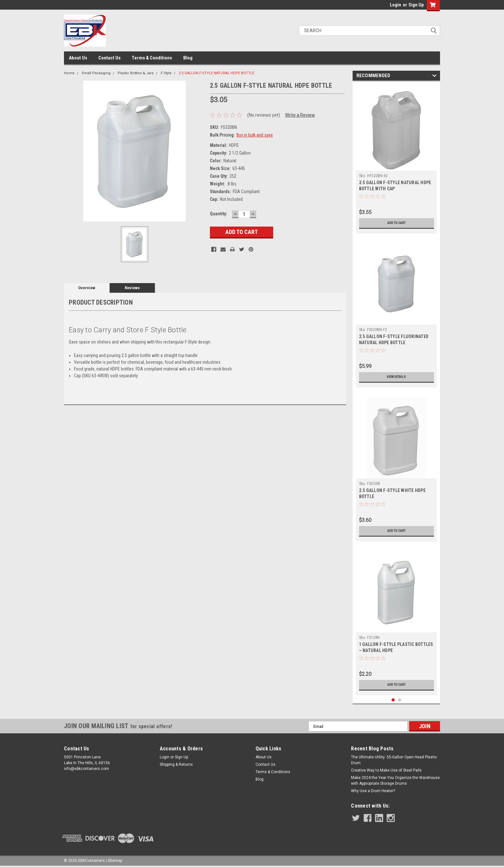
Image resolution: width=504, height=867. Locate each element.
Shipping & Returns (176, 764)
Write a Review (300, 115)
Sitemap (115, 861)
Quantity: (219, 214)
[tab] (205, 389)
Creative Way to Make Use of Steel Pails (386, 770)
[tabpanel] (396, 159)
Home (69, 73)
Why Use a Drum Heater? (373, 791)
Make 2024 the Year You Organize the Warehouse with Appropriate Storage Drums (395, 781)
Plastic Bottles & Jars (136, 73)
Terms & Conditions (152, 58)
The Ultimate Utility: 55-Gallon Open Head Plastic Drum (394, 760)
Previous (429, 77)
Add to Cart (396, 223)
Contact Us (109, 58)
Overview (87, 288)
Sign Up (416, 5)
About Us (78, 58)
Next (434, 77)
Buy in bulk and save (255, 135)
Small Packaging (96, 73)
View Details (396, 377)
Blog (188, 58)
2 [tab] (400, 700)
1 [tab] (393, 700)
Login (396, 5)
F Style (166, 73)
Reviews (132, 288)
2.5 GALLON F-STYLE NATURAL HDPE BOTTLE (216, 73)
